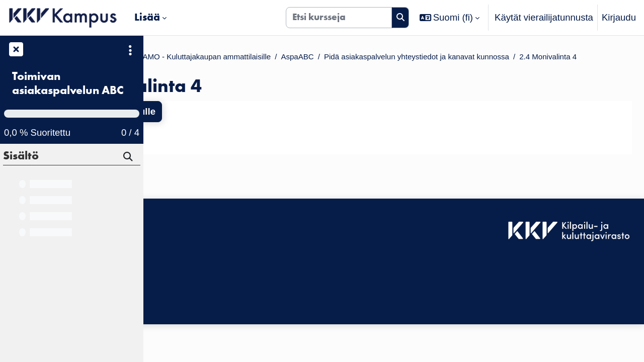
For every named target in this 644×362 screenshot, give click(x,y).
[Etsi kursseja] (339, 18)
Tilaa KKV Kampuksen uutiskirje (217, 312)
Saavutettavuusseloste (198, 263)
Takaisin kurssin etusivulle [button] (225, 128)
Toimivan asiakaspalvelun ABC (68, 83)
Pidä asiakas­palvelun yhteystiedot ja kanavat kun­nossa (280, 72)
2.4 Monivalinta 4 (440, 72)
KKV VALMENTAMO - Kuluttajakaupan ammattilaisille (347, 58)
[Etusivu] (63, 18)
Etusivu (171, 58)
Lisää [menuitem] (147, 17)
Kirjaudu (619, 17)
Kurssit (211, 58)
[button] (450, 18)
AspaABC (488, 58)
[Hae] (129, 158)
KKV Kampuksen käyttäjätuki (211, 276)
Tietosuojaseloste (187, 290)
